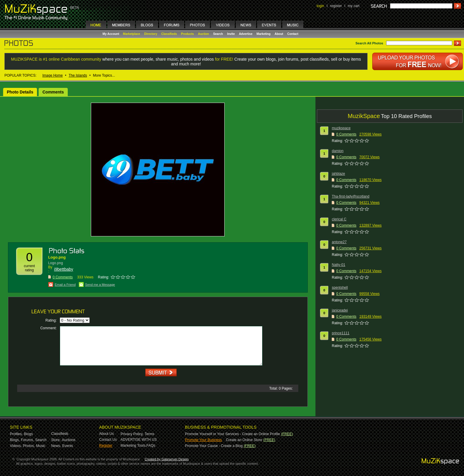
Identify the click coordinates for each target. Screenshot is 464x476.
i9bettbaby (64, 269)
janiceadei (340, 310)
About (279, 34)
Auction (203, 34)
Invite (231, 34)
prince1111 (340, 333)
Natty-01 (338, 265)
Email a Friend (65, 285)
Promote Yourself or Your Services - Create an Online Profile (232, 434)
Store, (56, 440)
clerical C (339, 219)
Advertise (246, 34)
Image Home (53, 75)
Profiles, (16, 434)
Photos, (29, 446)
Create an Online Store (244, 440)
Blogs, (15, 440)
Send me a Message (100, 285)
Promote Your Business (203, 440)
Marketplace (132, 34)
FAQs (151, 446)
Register (106, 446)
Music (41, 446)
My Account (111, 34)
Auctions (69, 440)
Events (68, 446)
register (336, 6)
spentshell (340, 288)
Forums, (28, 440)
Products (187, 34)
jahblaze (338, 174)
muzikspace (341, 128)
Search (218, 34)
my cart (353, 6)
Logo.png (57, 257)
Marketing (264, 34)
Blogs (28, 434)
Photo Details (20, 92)
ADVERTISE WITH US (139, 440)
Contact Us (108, 440)
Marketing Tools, (134, 446)
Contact (293, 34)
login (320, 6)
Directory (151, 34)
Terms (150, 434)
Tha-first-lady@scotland (351, 196)
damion (337, 151)
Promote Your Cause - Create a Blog (214, 446)
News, (56, 446)
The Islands (78, 75)
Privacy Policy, (132, 434)
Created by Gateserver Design (167, 459)
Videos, (16, 446)
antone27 (339, 242)
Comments (53, 92)
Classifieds (169, 34)
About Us (106, 434)
